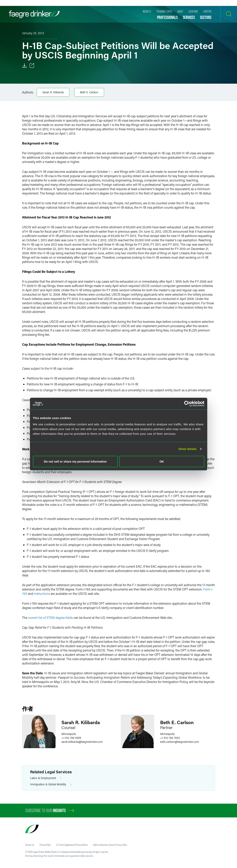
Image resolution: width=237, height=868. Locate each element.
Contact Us (30, 845)
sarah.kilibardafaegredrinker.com (82, 742)
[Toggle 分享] (32, 66)
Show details (187, 449)
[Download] (24, 66)
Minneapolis (69, 734)
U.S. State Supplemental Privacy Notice (72, 845)
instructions (42, 594)
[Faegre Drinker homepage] (34, 14)
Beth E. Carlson (89, 92)
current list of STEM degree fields (50, 618)
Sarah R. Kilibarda (53, 92)
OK (162, 461)
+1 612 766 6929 (71, 738)
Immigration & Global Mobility (51, 784)
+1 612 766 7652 (170, 738)
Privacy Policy (45, 845)
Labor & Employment (46, 778)
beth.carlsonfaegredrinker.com (180, 742)
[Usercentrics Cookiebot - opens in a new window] (187, 404)
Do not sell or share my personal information (75, 461)
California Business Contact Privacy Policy (110, 845)
